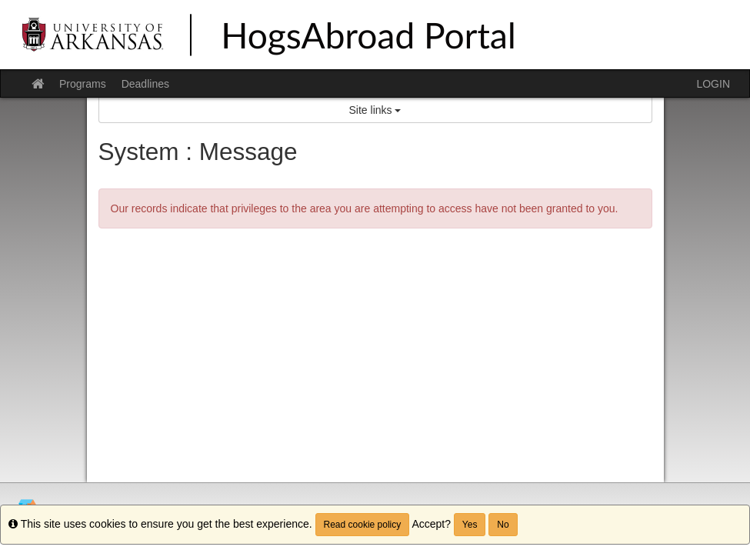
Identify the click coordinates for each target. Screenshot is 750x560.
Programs (83, 84)
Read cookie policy (363, 525)
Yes (470, 525)
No (503, 525)
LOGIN (713, 84)
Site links (375, 110)
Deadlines (145, 84)
